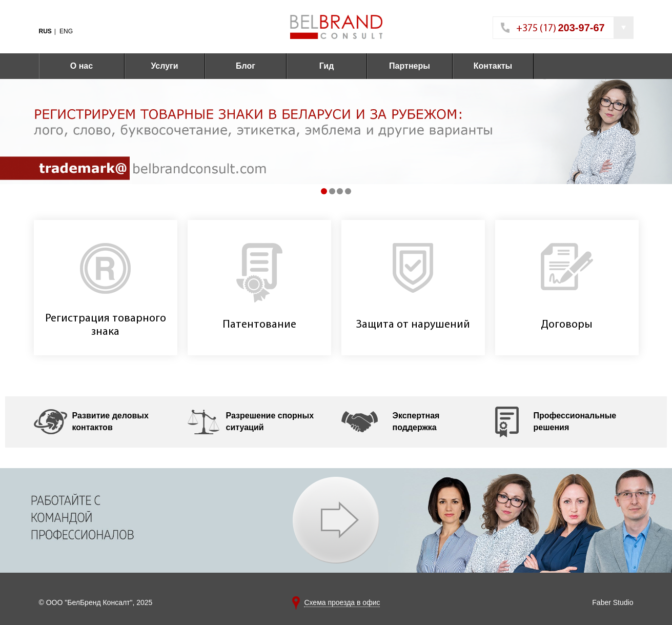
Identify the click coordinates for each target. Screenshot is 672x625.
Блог (246, 66)
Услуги (164, 66)
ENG (66, 31)
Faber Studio (613, 602)
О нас (82, 66)
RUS (45, 31)
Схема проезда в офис (342, 602)
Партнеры (410, 66)
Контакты (493, 66)
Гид (327, 66)
